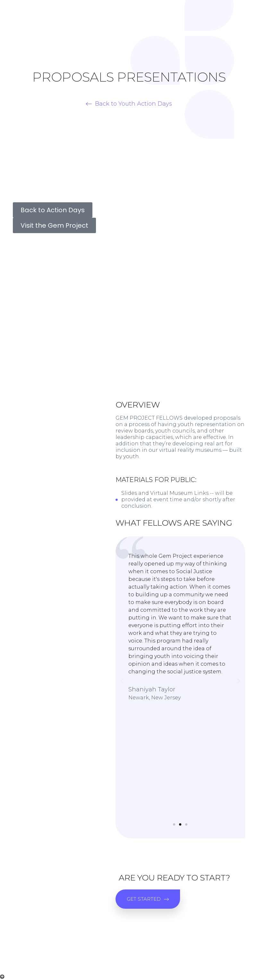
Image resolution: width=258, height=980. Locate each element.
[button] (129, 104)
